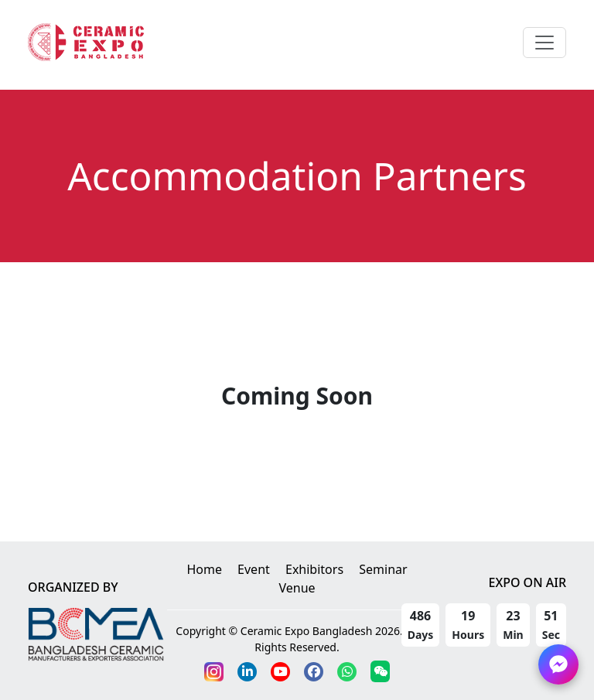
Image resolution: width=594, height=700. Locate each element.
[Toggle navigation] (544, 43)
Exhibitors (314, 569)
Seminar (383, 569)
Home (204, 569)
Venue (297, 588)
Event (254, 569)
